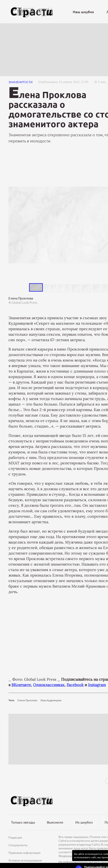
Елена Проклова (27, 700)
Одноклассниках (49, 685)
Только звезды (23, 822)
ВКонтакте (21, 685)
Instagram (97, 685)
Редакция (15, 837)
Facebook (75, 685)
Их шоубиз (84, 822)
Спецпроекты (18, 845)
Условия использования (25, 860)
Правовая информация (25, 853)
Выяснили (55, 822)
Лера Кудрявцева (51, 700)
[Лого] (32, 12)
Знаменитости (20, 82)
